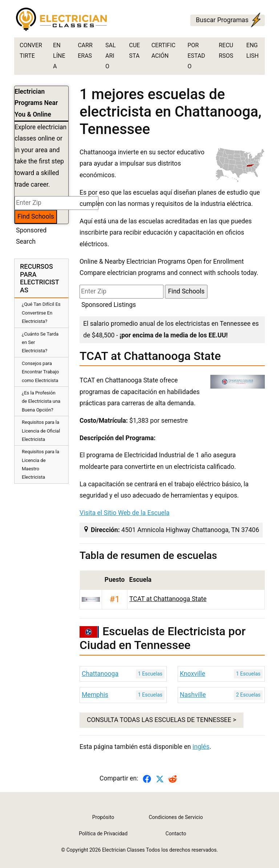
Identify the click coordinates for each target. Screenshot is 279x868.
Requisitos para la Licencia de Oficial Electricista (41, 431)
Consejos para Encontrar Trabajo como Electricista (40, 372)
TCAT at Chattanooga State (168, 599)
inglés (201, 747)
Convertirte (31, 50)
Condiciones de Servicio (176, 817)
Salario (111, 56)
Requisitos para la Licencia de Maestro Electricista (41, 464)
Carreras (85, 50)
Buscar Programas (229, 20)
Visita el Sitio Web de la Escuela (125, 513)
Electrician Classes (124, 850)
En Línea (59, 56)
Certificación (163, 50)
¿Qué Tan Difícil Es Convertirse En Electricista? (41, 313)
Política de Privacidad (103, 833)
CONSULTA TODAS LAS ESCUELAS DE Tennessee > (161, 720)
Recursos (226, 50)
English (252, 50)
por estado (196, 56)
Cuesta (134, 50)
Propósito (103, 817)
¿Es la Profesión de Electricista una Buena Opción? (41, 401)
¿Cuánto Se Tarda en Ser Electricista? (40, 342)
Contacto (176, 833)
